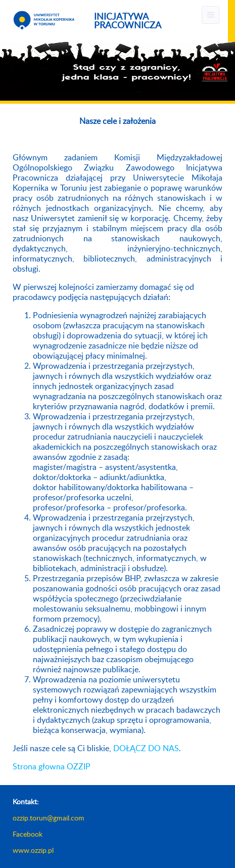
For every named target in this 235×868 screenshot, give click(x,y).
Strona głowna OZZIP (52, 767)
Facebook (28, 835)
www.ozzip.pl (33, 851)
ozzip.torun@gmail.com (49, 818)
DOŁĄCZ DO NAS (146, 749)
